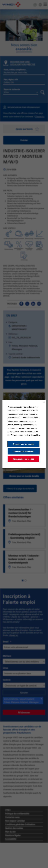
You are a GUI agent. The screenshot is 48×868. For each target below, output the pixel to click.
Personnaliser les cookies (23, 459)
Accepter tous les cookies (23, 444)
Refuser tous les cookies (24, 451)
